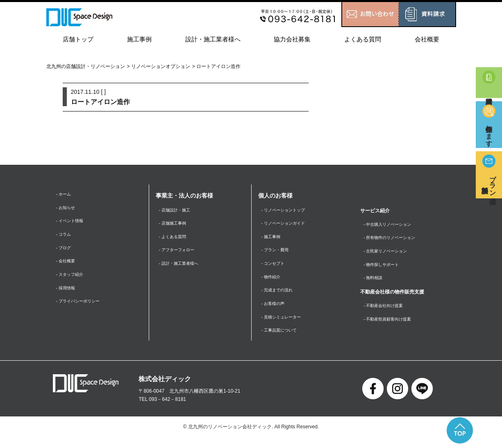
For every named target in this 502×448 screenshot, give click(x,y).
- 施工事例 (273, 239)
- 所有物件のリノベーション (394, 239)
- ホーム (65, 195)
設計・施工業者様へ (213, 39)
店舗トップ (78, 39)
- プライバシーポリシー (82, 310)
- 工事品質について (283, 340)
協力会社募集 (292, 39)
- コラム (65, 238)
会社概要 (427, 39)
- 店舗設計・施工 (178, 211)
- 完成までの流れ (280, 297)
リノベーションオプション (161, 66)
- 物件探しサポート (385, 268)
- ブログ (65, 252)
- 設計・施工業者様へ (183, 268)
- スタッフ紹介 (72, 281)
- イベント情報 (72, 224)
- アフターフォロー (180, 254)
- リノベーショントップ (287, 211)
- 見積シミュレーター (285, 326)
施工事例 (139, 39)
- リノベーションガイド (287, 225)
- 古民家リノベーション (390, 254)
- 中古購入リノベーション (392, 225)
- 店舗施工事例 (175, 225)
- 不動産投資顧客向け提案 (392, 326)
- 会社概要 (67, 267)
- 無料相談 (375, 283)
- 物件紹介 (273, 283)
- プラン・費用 (278, 254)
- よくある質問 (175, 239)
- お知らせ (67, 209)
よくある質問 (363, 39)
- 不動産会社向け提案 (387, 312)
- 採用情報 (67, 296)
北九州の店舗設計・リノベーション (86, 66)
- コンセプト (275, 268)
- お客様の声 (275, 312)
